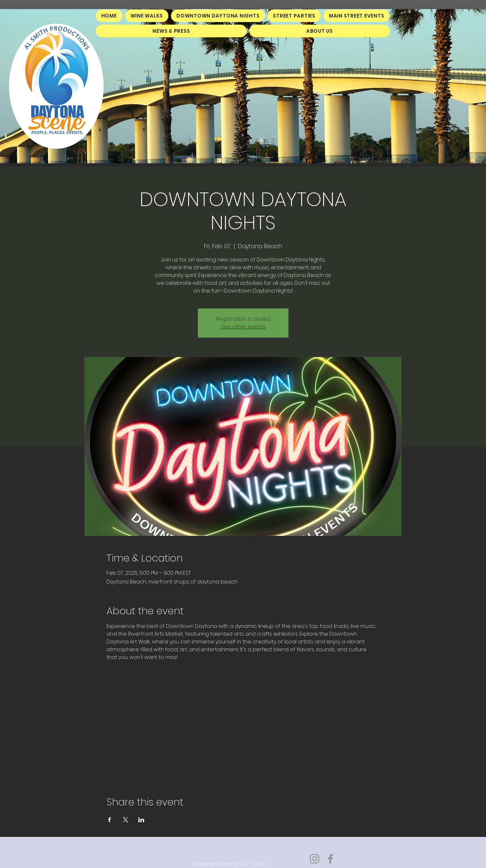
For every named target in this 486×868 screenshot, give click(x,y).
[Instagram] (315, 859)
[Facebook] (330, 859)
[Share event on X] (125, 820)
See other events (243, 327)
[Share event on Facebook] (110, 820)
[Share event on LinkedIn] (141, 820)
